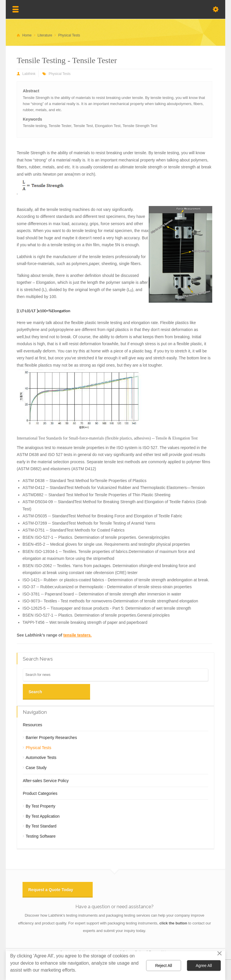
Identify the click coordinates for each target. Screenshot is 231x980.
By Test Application (43, 816)
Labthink (29, 74)
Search (35, 692)
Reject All (163, 966)
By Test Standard (41, 826)
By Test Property (40, 806)
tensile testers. (77, 635)
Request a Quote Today (51, 890)
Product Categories (40, 793)
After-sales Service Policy (46, 781)
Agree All (204, 966)
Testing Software (41, 836)
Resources (32, 725)
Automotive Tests (41, 757)
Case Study (36, 768)
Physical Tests (59, 74)
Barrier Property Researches (51, 738)
